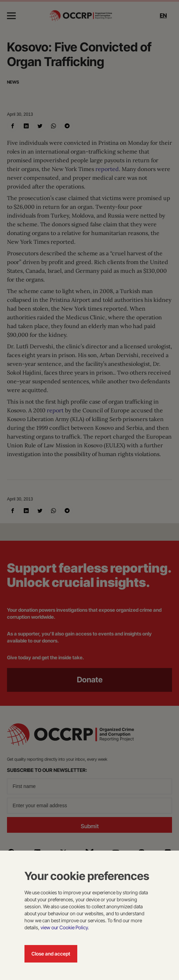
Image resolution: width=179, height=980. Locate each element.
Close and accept (51, 954)
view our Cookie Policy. (65, 927)
